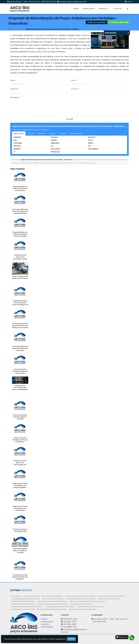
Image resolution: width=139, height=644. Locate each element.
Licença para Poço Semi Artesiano (109, 599)
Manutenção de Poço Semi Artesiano (24, 601)
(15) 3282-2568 (70, 624)
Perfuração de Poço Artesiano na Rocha (91, 607)
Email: (74, 80)
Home (76, 9)
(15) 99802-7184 (70, 627)
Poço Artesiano (16, 596)
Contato (118, 9)
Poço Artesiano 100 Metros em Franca (20, 277)
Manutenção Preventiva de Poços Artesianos (53, 601)
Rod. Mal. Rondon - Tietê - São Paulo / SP (24, 2)
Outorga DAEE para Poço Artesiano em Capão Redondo (20, 211)
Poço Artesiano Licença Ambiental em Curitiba (20, 371)
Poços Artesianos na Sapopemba (20, 530)
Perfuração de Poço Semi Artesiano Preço (82, 609)
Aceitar (71, 639)
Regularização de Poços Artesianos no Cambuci (20, 188)
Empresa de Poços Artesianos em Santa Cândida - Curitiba (20, 486)
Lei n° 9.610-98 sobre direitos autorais (85, 163)
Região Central (19, 134)
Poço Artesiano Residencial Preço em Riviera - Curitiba (20, 441)
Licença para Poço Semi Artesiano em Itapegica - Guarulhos (20, 578)
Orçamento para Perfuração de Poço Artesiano (53, 604)
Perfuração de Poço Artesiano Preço (23, 609)
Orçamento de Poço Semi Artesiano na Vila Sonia (20, 258)
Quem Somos (89, 9)
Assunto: (75, 89)
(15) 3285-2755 (70, 622)
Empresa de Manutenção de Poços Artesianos (80, 596)
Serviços (104, 9)
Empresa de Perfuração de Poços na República (20, 387)
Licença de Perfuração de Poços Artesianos (26, 599)
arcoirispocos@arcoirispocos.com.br (73, 2)
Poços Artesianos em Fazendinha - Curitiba (20, 417)
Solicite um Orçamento (97, 22)
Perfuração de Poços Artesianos (52, 596)
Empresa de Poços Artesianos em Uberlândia (20, 508)
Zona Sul (52, 134)
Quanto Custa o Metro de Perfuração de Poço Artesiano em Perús (20, 464)
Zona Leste (62, 134)
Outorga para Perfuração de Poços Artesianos (60, 607)
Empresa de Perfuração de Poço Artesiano (111, 596)
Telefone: (14, 89)
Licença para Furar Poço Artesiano (53, 599)
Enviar (70, 119)
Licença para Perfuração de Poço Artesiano (81, 599)
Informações (47, 627)
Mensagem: (15, 97)
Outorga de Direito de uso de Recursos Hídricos (27, 607)
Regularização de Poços (31, 596)
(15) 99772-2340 (49, 2)
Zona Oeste (42, 134)
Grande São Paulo (76, 134)
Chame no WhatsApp (119, 22)
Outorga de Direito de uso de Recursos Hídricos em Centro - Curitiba (20, 326)
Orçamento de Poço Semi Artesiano (23, 604)
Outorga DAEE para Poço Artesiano (81, 604)
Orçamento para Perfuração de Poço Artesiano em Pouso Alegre (20, 304)
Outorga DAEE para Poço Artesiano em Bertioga (20, 348)
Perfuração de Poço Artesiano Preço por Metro (52, 609)
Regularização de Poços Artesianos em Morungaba (20, 234)
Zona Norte (31, 134)
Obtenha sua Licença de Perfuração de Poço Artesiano (88, 601)
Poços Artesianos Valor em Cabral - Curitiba (20, 550)
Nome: (13, 80)
